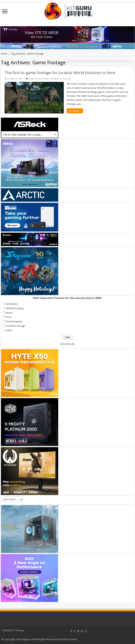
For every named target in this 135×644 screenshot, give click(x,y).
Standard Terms (68, 639)
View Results (67, 344)
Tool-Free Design (15, 326)
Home (4, 54)
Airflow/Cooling (15, 308)
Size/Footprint (14, 321)
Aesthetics (12, 304)
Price (9, 317)
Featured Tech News (39, 79)
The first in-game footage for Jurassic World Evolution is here (60, 73)
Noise (9, 313)
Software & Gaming (61, 79)
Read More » (75, 111)
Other (9, 330)
